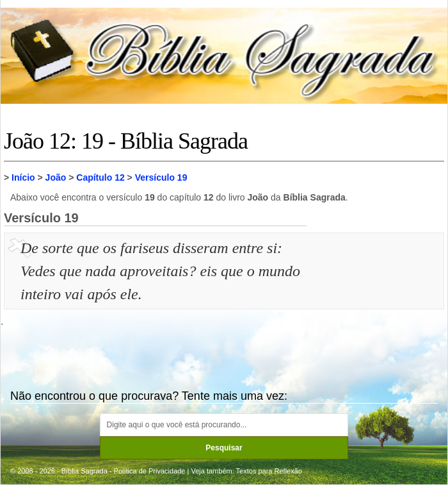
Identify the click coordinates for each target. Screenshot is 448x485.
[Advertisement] (377, 300)
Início (23, 177)
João (56, 177)
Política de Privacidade (150, 471)
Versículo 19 (161, 177)
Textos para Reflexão (269, 471)
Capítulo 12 (100, 177)
